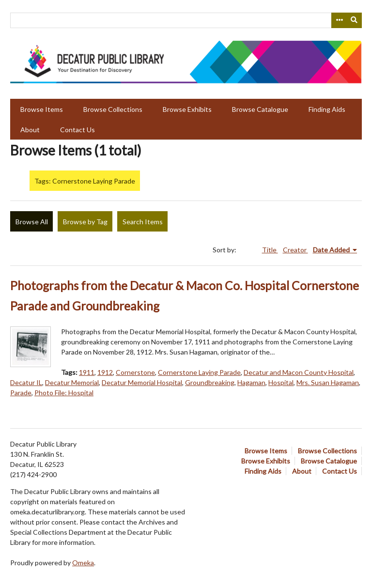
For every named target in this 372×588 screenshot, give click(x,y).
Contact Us (77, 130)
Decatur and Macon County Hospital (299, 372)
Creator (295, 250)
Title (270, 250)
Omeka (83, 563)
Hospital (281, 382)
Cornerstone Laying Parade (199, 372)
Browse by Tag (85, 222)
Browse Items (42, 109)
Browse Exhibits (187, 109)
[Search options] (339, 20)
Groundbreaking (210, 382)
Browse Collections (113, 109)
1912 (105, 372)
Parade (21, 393)
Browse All (32, 222)
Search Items (143, 222)
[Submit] (355, 20)
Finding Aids (327, 109)
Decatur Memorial (72, 382)
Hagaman (251, 382)
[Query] (186, 20)
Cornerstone (135, 372)
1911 (87, 372)
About (30, 130)
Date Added (332, 250)
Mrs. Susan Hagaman (328, 382)
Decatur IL (26, 382)
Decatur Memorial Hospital (142, 382)
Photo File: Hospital (64, 393)
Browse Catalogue (260, 109)
